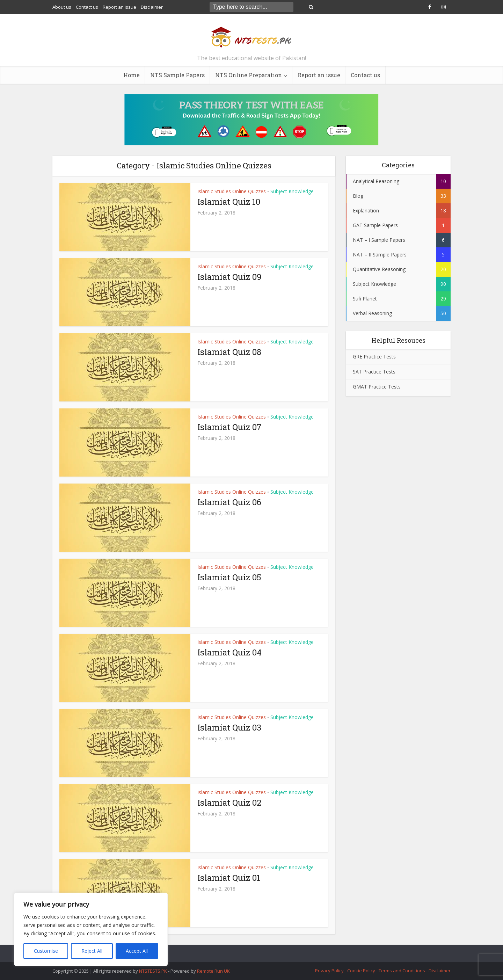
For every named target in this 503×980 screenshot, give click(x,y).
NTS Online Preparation (249, 75)
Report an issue (119, 7)
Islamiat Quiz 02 (229, 803)
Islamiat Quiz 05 (229, 577)
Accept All (137, 951)
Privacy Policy (329, 971)
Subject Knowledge (292, 191)
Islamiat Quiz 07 (229, 427)
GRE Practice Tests (374, 357)
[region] (91, 929)
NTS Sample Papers (177, 75)
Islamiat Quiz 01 (229, 878)
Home (132, 75)
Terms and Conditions (402, 971)
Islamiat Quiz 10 (229, 202)
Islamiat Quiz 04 (229, 652)
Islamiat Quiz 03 (229, 727)
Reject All (92, 951)
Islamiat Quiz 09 (229, 277)
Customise (46, 951)
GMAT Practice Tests (377, 387)
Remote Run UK (213, 971)
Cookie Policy (361, 971)
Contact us (87, 7)
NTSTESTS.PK (154, 971)
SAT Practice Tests (374, 372)
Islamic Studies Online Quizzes (232, 191)
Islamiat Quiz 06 (229, 502)
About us (62, 7)
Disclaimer (152, 7)
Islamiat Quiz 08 (229, 352)
